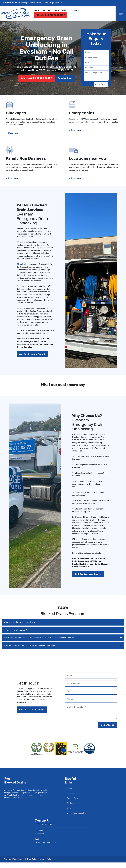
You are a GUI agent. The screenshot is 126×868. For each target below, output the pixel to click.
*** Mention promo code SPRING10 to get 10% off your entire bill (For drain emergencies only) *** (32, 3)
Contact (75, 10)
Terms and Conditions (13, 865)
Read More (15, 134)
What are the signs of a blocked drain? (63, 628)
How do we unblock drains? (63, 636)
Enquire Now (65, 78)
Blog (68, 814)
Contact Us (40, 715)
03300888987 (40, 839)
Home (36, 10)
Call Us (24, 715)
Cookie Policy (46, 865)
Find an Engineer (61, 10)
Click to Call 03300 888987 (51, 15)
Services (46, 10)
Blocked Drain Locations (76, 818)
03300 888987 (65, 70)
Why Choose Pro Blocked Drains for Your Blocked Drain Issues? (63, 651)
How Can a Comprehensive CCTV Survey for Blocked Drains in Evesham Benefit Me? (63, 643)
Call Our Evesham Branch (34, 360)
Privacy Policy (31, 865)
